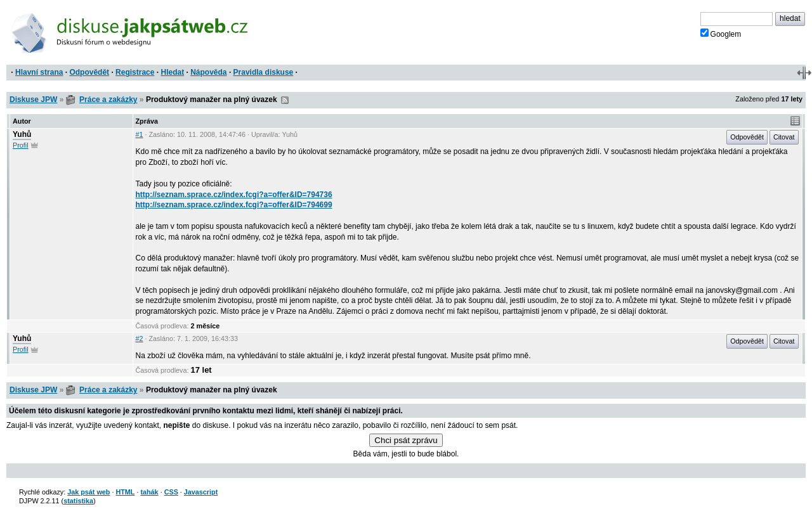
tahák (149, 492)
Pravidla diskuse (264, 72)
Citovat (784, 137)
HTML (125, 492)
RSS (285, 100)
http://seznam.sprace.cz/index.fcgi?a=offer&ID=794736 (234, 195)
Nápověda (208, 72)
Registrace (135, 72)
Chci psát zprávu (406, 440)
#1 (140, 134)
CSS (171, 492)
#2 (140, 339)
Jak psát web (88, 492)
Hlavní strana (39, 72)
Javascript (201, 492)
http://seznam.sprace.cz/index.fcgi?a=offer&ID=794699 (234, 205)
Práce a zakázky (108, 100)
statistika (78, 501)
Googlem (721, 34)
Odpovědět (89, 72)
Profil (21, 145)
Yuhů (22, 134)
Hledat (172, 72)
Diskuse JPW (33, 100)
